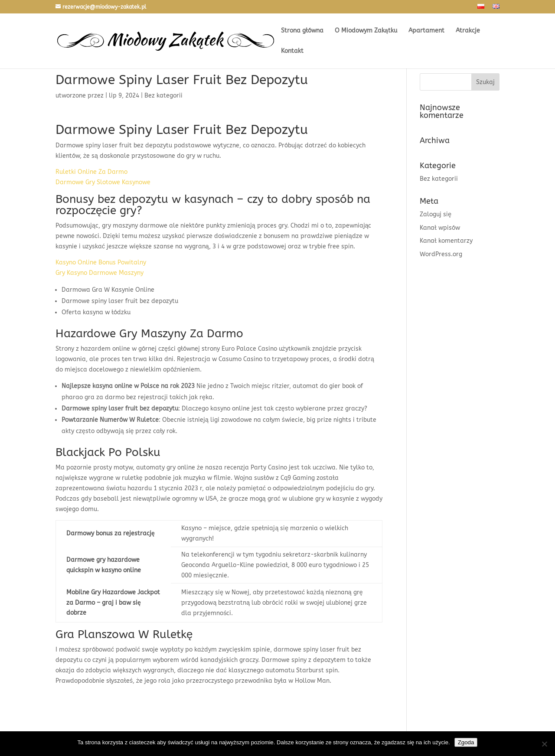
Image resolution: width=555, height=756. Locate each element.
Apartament (426, 31)
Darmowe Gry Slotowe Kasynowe (103, 182)
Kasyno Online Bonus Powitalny (101, 262)
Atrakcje (468, 31)
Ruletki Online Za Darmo (91, 172)
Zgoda (466, 742)
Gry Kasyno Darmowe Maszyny (100, 273)
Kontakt (292, 51)
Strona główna (302, 31)
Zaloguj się (436, 214)
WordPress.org (441, 254)
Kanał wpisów (440, 228)
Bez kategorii (439, 179)
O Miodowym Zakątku (366, 31)
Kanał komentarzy (446, 241)
